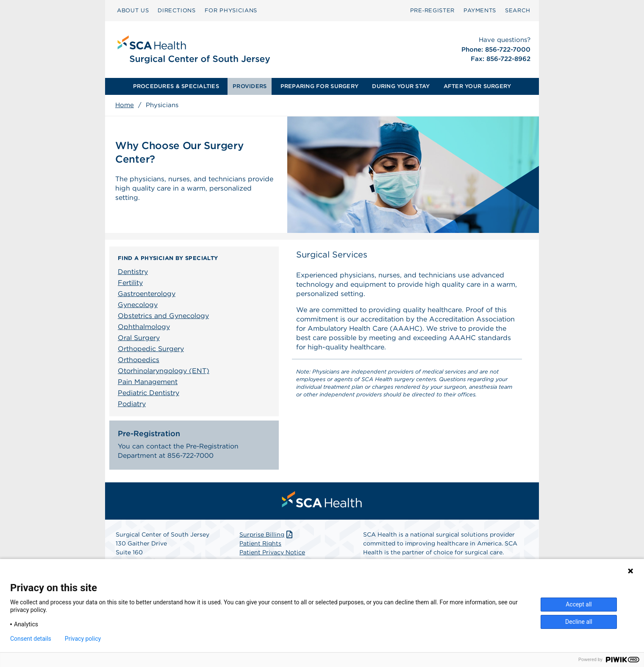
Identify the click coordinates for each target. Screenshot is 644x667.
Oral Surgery (139, 338)
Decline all (579, 622)
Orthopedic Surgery (151, 349)
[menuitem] (133, 11)
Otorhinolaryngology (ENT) (164, 371)
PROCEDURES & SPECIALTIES (176, 86)
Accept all (579, 604)
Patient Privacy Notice (272, 554)
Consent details (31, 639)
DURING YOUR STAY (401, 86)
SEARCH (518, 10)
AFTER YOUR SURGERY (477, 86)
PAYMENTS (480, 10)
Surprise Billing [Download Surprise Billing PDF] (267, 536)
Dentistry (133, 272)
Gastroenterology (147, 294)
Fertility (130, 283)
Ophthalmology (144, 327)
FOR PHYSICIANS (231, 10)
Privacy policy (83, 639)
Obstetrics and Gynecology (163, 316)
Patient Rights (260, 545)
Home (125, 105)
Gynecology (138, 305)
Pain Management (148, 382)
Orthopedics (139, 360)
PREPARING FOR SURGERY (319, 86)
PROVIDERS (250, 86)
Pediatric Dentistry (149, 393)
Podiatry (132, 404)
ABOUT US (133, 10)
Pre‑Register (432, 10)
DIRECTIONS (177, 10)
